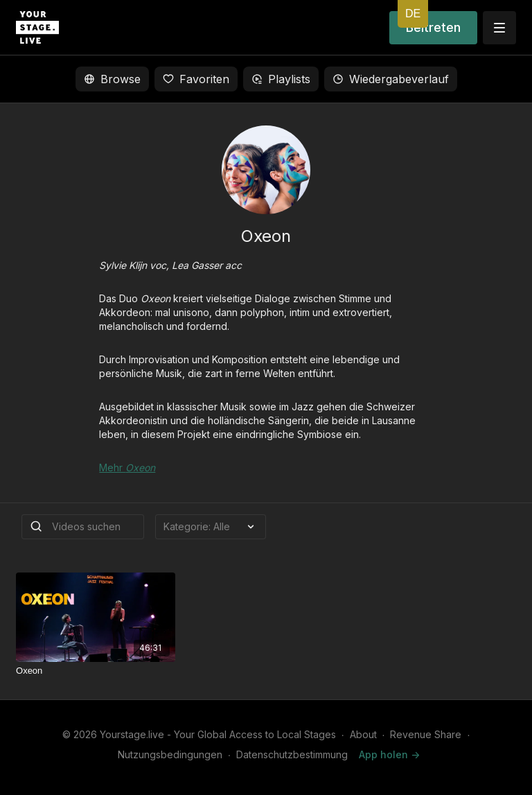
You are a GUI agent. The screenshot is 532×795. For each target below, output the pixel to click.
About (363, 734)
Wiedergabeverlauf (391, 79)
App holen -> (389, 754)
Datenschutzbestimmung (292, 754)
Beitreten (433, 27)
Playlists (281, 79)
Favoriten (196, 79)
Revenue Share (426, 734)
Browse (112, 79)
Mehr (127, 468)
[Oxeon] (96, 671)
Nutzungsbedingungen (170, 754)
